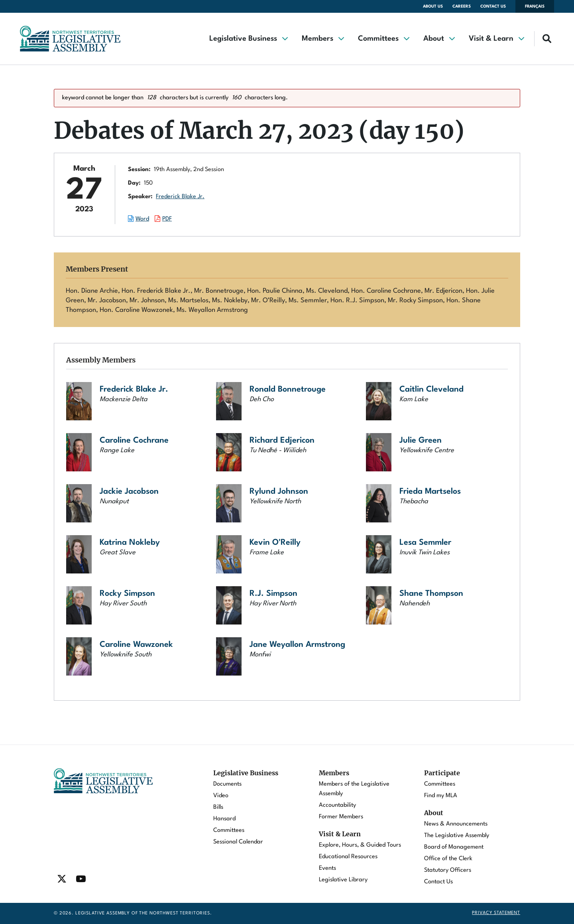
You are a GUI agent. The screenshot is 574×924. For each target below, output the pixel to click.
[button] (248, 39)
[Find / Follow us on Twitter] (62, 879)
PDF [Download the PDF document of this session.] (167, 219)
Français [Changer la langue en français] (535, 6)
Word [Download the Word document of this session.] (142, 219)
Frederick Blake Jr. (180, 197)
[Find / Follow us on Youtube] (81, 879)
